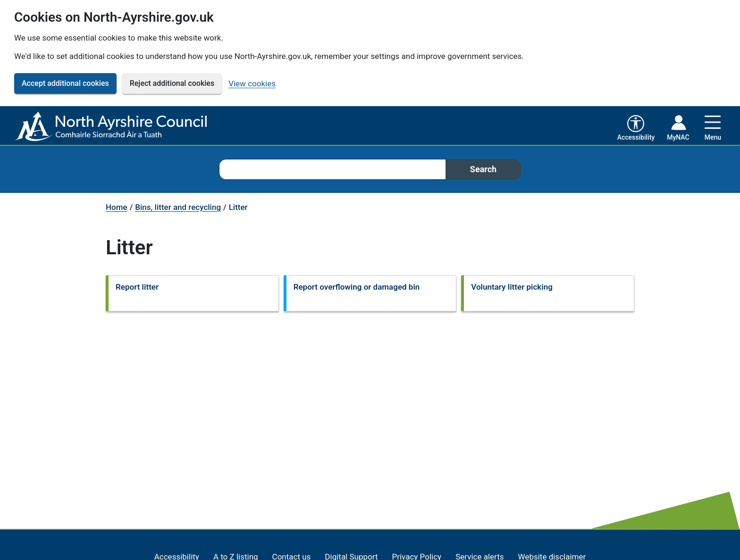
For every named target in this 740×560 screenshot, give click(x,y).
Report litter (137, 287)
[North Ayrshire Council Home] (113, 127)
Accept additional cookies (65, 83)
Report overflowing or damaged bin (357, 287)
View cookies (252, 84)
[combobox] (332, 169)
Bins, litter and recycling (178, 207)
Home (117, 207)
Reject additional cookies (172, 83)
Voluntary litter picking (512, 287)
